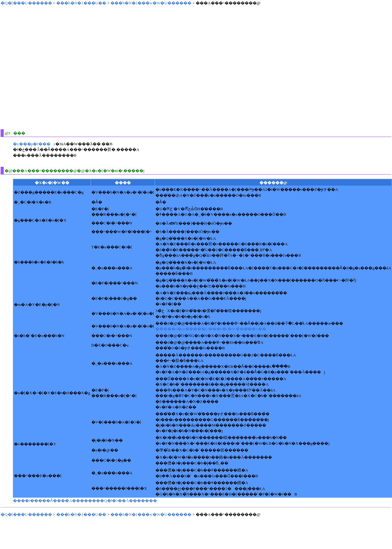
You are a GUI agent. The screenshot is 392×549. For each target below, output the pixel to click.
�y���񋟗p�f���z (34, 144)
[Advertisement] (58, 67)
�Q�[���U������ (26, 3)
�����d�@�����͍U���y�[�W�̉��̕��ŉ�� (211, 329)
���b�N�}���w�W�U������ (151, 3)
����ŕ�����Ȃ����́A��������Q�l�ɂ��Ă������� (85, 501)
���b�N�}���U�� (81, 3)
